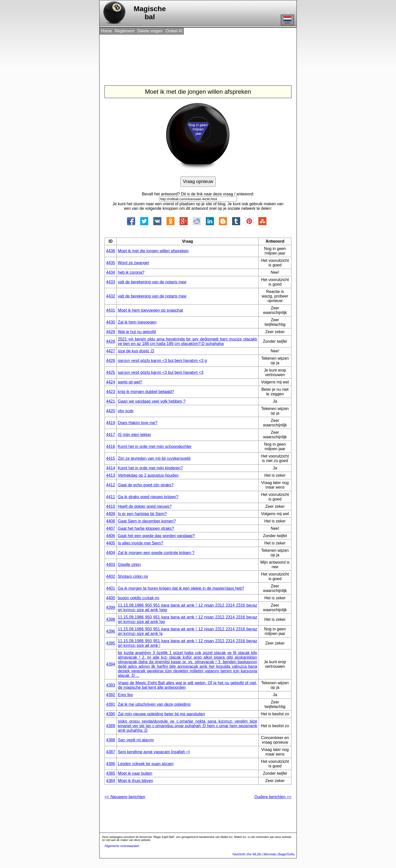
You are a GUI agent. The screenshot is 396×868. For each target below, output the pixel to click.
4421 (111, 401)
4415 (111, 458)
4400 (111, 598)
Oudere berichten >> (273, 797)
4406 (111, 536)
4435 (111, 263)
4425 (111, 372)
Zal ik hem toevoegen (137, 322)
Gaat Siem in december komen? (147, 521)
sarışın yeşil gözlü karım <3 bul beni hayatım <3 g (162, 361)
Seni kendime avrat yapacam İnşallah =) (154, 752)
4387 (111, 752)
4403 (111, 565)
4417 (111, 435)
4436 (111, 251)
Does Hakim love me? (138, 423)
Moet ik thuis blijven (136, 781)
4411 (111, 497)
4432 (111, 296)
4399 (111, 608)
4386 (111, 764)
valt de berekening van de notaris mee (152, 282)
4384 (111, 781)
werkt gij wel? (130, 382)
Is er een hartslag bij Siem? (142, 514)
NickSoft (239, 854)
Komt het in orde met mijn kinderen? (150, 468)
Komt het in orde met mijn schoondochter (155, 447)
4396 (111, 631)
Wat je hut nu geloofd (137, 332)
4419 (111, 423)
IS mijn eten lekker (135, 435)
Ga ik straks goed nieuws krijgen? (148, 497)
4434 (111, 272)
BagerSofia (286, 854)
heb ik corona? (131, 272)
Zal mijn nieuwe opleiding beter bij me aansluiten (162, 714)
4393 (111, 685)
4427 (111, 351)
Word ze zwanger (134, 263)
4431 (111, 310)
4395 (111, 643)
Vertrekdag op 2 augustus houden (148, 475)
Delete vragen (150, 31)
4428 (111, 341)
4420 (111, 411)
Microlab (270, 854)
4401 (111, 588)
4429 (111, 332)
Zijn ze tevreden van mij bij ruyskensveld (154, 458)
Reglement (125, 31)
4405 (111, 543)
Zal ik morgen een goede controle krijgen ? (156, 553)
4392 (111, 695)
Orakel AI (174, 31)
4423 (111, 392)
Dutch (287, 20)
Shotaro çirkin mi (133, 576)
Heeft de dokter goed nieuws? (145, 506)
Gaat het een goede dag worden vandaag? (156, 536)
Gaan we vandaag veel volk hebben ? (152, 401)
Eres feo (126, 695)
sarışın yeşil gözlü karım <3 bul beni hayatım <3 (161, 372)
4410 (111, 506)
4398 (111, 619)
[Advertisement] (193, 55)
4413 (111, 475)
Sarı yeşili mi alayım (136, 740)
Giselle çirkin (129, 565)
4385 (111, 773)
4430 (111, 322)
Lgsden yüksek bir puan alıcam (146, 764)
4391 (111, 704)
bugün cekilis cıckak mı (139, 598)
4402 (111, 576)
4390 (111, 714)
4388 (111, 740)
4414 (111, 468)
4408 (111, 521)
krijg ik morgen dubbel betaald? (146, 392)
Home (106, 31)
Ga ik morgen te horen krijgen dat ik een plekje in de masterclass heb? (181, 588)
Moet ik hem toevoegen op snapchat (151, 310)
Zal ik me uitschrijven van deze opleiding (154, 704)
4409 (111, 514)
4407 (111, 528)
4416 (111, 447)
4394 (111, 664)
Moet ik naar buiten (135, 773)
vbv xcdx (126, 411)
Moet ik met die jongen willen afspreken (153, 251)
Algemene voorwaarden (122, 846)
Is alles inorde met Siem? (141, 543)
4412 (111, 485)
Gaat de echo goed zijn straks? (146, 485)
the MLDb (254, 854)
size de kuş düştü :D (136, 351)
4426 (111, 361)
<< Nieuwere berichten (125, 797)
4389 (111, 726)
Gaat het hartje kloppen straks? (146, 528)
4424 (111, 382)
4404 (111, 553)
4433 (111, 282)
